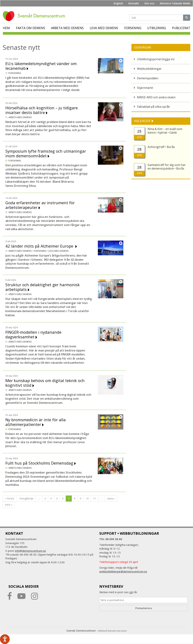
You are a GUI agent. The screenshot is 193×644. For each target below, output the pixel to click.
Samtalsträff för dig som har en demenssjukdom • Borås (167, 167)
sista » (9, 505)
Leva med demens (104, 28)
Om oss (149, 3)
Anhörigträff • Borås (161, 147)
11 (95, 498)
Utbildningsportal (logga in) (156, 59)
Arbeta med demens (67, 28)
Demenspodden (148, 78)
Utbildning (157, 28)
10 (87, 498)
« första (10, 498)
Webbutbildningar (149, 69)
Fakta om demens (31, 28)
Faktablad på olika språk (153, 107)
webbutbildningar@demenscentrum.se (123, 571)
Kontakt (134, 3)
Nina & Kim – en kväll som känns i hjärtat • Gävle (165, 131)
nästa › (111, 498)
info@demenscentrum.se (31, 551)
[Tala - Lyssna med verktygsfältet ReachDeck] (5, 639)
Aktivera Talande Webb (175, 3)
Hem (6, 28)
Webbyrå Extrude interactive (112, 631)
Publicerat (181, 28)
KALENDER (143, 121)
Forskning (133, 28)
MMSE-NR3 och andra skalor (156, 97)
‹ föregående (26, 498)
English (118, 3)
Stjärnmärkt (145, 88)
